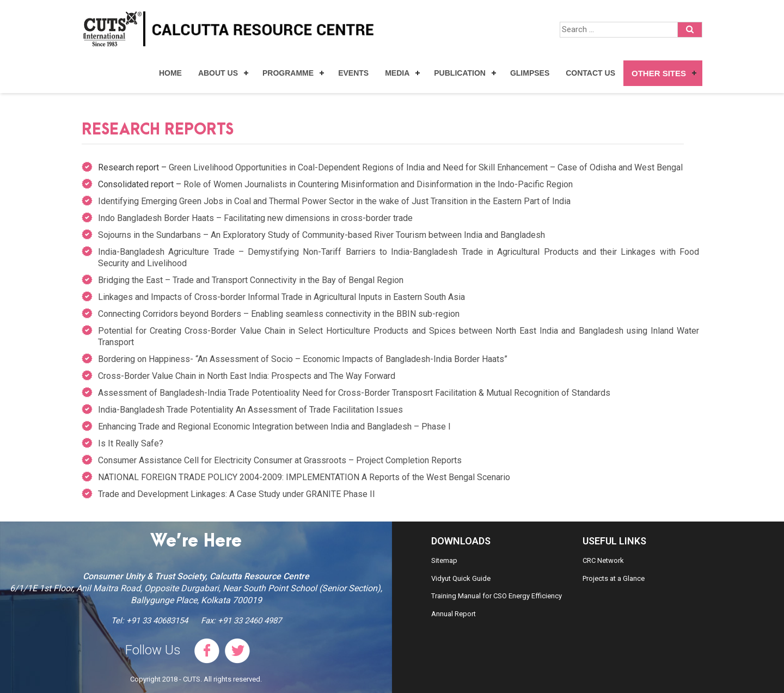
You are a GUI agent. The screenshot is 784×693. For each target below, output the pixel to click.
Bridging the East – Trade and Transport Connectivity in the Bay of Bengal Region (251, 280)
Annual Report (454, 614)
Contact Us (590, 73)
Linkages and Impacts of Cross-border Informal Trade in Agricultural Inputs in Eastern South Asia (281, 297)
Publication (460, 73)
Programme (288, 73)
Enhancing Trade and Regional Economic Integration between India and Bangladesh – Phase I (274, 427)
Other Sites (659, 73)
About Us (218, 73)
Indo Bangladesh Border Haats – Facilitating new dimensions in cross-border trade (255, 218)
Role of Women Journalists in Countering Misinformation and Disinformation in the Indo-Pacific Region (378, 184)
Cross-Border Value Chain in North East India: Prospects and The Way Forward (247, 376)
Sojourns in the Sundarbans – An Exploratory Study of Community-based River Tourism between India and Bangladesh (321, 235)
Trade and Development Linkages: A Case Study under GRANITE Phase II (237, 494)
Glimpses (530, 73)
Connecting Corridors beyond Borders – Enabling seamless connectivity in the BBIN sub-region (279, 314)
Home (170, 73)
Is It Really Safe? (131, 443)
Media (397, 73)
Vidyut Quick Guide (461, 578)
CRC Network (603, 560)
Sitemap (444, 560)
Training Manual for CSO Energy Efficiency (497, 596)
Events (353, 73)
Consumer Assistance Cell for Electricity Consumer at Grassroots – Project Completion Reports (280, 460)
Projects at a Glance (614, 578)
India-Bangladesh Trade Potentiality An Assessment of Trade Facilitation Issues (250, 410)
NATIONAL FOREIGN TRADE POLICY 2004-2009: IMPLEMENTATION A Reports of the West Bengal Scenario (304, 477)
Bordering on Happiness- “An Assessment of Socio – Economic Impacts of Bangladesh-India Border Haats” (303, 359)
